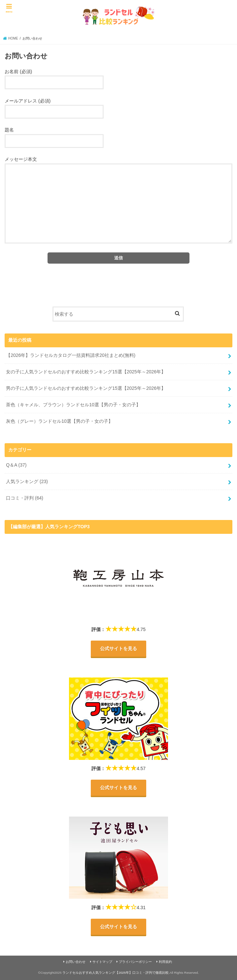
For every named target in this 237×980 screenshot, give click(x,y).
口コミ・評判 (25, 498)
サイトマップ (102, 962)
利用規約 (165, 962)
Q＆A (16, 465)
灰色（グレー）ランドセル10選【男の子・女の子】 (59, 421)
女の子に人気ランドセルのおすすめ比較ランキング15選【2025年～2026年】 (86, 372)
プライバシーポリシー (135, 962)
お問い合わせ (76, 962)
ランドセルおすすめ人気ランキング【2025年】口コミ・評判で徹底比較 (116, 973)
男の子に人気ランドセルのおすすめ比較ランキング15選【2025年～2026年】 (86, 388)
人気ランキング (27, 481)
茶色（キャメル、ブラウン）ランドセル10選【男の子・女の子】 (73, 405)
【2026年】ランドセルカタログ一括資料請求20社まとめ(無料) (71, 355)
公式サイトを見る (118, 649)
